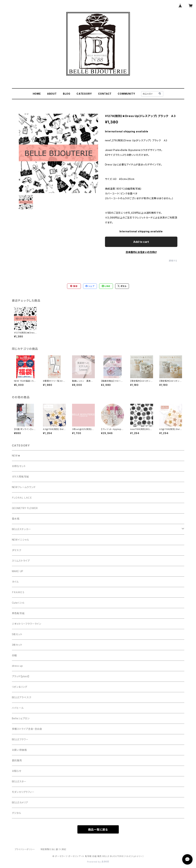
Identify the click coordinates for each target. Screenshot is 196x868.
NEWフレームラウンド (24, 487)
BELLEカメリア (20, 802)
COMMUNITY (126, 94)
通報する (173, 261)
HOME (37, 94)
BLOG (67, 94)
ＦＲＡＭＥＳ (18, 592)
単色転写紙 (18, 613)
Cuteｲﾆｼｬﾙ (18, 603)
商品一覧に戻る (98, 830)
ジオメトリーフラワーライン (27, 624)
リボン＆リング (20, 687)
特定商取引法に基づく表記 (53, 849)
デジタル (17, 813)
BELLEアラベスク (22, 697)
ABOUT (52, 94)
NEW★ (16, 456)
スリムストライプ (21, 561)
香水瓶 (16, 519)
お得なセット (19, 466)
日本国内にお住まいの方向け (141, 252)
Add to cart (141, 242)
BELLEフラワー (20, 739)
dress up (17, 666)
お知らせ (17, 771)
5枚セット (17, 634)
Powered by (98, 862)
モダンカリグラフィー (23, 792)
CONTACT (105, 94)
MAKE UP (18, 571)
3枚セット (17, 645)
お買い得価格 (19, 750)
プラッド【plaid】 (21, 676)
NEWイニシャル (21, 540)
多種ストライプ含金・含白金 (27, 729)
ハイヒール (18, 708)
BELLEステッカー (21, 529)
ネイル (15, 582)
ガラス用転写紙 (21, 477)
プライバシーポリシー (25, 849)
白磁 (14, 655)
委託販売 (17, 760)
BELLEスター (19, 781)
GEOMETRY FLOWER (25, 508)
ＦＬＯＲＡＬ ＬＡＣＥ (23, 498)
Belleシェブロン (21, 718)
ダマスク (17, 550)
